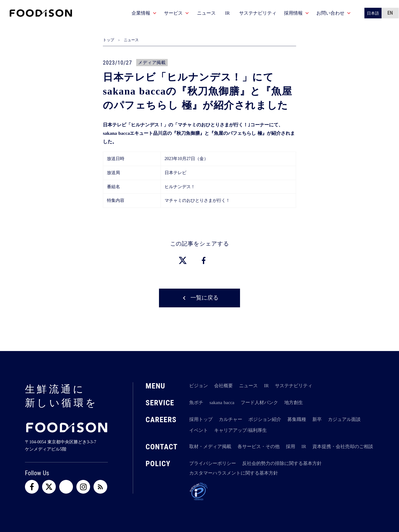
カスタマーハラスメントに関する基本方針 (234, 473)
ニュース (131, 40)
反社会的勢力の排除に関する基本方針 (282, 463)
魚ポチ (196, 403)
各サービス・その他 (259, 447)
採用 (291, 447)
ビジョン (199, 386)
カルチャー (231, 419)
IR (266, 386)
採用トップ (201, 419)
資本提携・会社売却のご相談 (343, 447)
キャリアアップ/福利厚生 (240, 430)
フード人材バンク (259, 403)
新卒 (317, 419)
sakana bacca (222, 403)
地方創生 (294, 403)
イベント (199, 430)
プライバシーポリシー (213, 463)
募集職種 (297, 419)
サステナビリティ (294, 386)
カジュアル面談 (344, 419)
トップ (108, 40)
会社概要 (224, 386)
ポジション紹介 (265, 419)
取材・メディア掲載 (210, 447)
